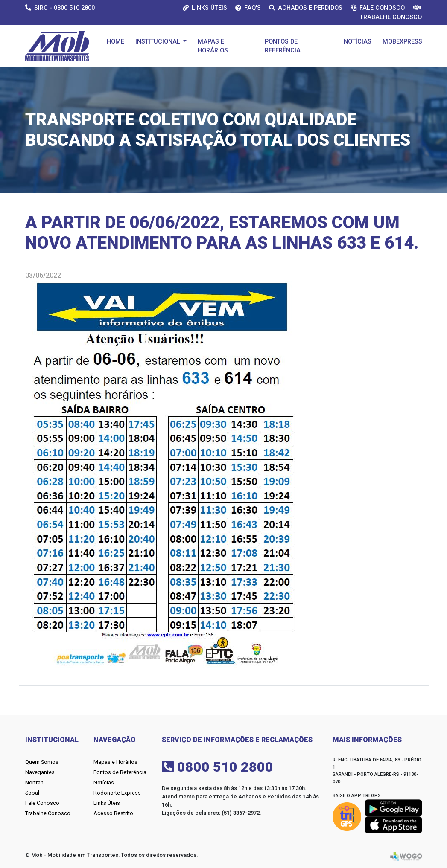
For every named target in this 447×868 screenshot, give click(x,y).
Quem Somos (42, 762)
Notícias (358, 42)
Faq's (248, 8)
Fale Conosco (378, 8)
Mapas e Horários (213, 46)
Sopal (32, 793)
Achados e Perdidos (306, 8)
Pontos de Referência (283, 46)
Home (115, 42)
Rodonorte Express (117, 793)
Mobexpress (402, 42)
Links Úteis (205, 8)
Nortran (34, 782)
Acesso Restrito (113, 813)
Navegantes (40, 772)
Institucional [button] (159, 42)
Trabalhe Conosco (48, 813)
